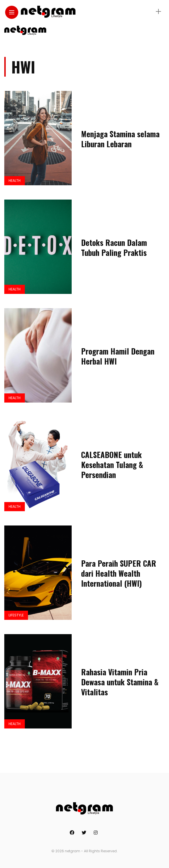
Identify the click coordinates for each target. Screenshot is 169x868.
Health (15, 181)
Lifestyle (16, 615)
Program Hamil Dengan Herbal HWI (118, 356)
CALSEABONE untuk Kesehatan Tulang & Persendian (112, 465)
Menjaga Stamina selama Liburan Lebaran (120, 139)
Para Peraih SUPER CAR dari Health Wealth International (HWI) (119, 573)
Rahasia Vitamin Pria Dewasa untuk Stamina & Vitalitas (120, 682)
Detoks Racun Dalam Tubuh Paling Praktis (114, 247)
